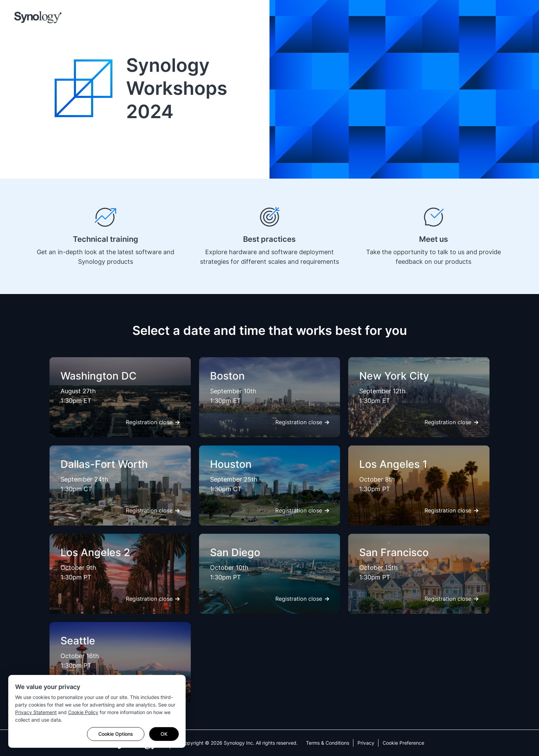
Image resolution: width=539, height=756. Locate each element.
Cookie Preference (403, 743)
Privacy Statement (36, 712)
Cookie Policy (83, 712)
